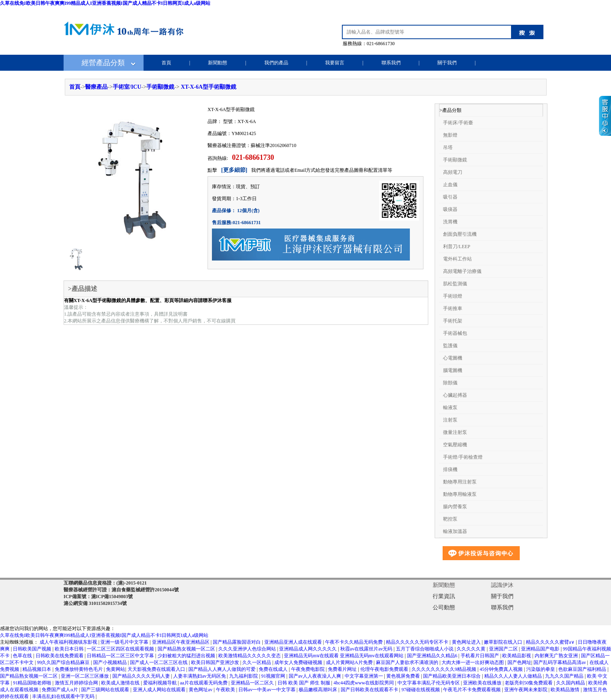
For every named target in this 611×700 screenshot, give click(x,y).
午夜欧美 (226, 690)
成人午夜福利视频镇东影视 (69, 642)
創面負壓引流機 (460, 234)
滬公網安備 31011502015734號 (95, 603)
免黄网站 (116, 669)
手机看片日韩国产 (480, 656)
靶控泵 (450, 519)
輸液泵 (450, 408)
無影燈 (450, 135)
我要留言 (335, 63)
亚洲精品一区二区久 (253, 683)
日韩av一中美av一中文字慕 (268, 690)
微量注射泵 (455, 432)
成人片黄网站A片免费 (350, 662)
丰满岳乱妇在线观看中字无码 (64, 696)
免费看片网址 (343, 669)
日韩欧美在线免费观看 (60, 656)
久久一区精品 (257, 662)
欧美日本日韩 (70, 649)
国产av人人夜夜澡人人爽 (315, 676)
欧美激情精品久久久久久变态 (250, 656)
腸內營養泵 (455, 507)
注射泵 (450, 420)
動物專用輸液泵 (460, 494)
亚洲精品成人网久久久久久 (308, 649)
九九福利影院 (244, 676)
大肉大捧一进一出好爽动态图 (473, 662)
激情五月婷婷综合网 (77, 683)
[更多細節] (234, 170)
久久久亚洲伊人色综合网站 (248, 649)
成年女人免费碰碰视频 (299, 662)
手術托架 (453, 321)
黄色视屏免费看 (404, 676)
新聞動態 (218, 63)
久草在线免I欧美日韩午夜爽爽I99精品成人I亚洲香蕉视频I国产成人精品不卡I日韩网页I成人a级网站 (105, 3)
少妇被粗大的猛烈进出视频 (187, 656)
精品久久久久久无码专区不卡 (418, 642)
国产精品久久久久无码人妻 (142, 676)
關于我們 (447, 63)
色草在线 (23, 656)
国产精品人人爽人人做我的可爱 (223, 669)
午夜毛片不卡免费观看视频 (472, 690)
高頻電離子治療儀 (462, 271)
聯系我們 (391, 63)
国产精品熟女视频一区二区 (187, 649)
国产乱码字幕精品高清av (560, 662)
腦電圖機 (453, 370)
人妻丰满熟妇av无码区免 (200, 676)
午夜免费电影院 (308, 669)
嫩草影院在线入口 (504, 642)
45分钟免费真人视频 (502, 669)
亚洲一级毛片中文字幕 (125, 642)
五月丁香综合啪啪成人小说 (425, 649)
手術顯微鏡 (160, 87)
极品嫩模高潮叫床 (318, 690)
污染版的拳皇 (541, 669)
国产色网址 (519, 662)
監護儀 (450, 346)
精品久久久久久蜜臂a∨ (551, 642)
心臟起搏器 (455, 395)
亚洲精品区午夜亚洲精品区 (181, 642)
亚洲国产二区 (504, 649)
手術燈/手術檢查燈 (463, 457)
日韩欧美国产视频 (33, 649)
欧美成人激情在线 (121, 683)
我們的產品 (276, 63)
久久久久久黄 (472, 649)
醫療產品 (96, 87)
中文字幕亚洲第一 (364, 676)
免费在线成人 (274, 669)
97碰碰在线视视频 (421, 690)
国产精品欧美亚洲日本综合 (452, 676)
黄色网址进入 (467, 642)
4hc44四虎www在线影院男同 (364, 683)
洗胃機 (450, 222)
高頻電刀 (453, 172)
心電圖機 (453, 358)
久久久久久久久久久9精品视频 (444, 669)
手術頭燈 (453, 296)
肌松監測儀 (455, 284)
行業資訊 (444, 596)
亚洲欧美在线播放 (483, 683)
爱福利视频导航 (161, 683)
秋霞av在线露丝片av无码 (367, 649)
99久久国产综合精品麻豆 (64, 662)
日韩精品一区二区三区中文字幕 (121, 656)
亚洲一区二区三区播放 (85, 676)
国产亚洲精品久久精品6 (433, 656)
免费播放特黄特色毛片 (79, 669)
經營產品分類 (103, 63)
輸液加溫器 (455, 531)
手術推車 (453, 308)
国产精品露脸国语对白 (237, 642)
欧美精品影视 (517, 656)
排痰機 (450, 469)
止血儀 (450, 185)
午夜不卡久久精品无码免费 (354, 642)
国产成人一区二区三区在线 (159, 662)
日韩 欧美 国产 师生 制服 (305, 683)
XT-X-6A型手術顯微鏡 (209, 87)
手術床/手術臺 (458, 123)
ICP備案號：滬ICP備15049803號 (98, 597)
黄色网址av (201, 690)
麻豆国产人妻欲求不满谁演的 (408, 662)
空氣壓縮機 (455, 445)
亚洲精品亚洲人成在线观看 (294, 642)
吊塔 (448, 147)
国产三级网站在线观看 (106, 690)
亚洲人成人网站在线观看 (160, 690)
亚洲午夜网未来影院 (526, 690)
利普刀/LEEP (457, 247)
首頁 (166, 63)
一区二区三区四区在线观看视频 (121, 649)
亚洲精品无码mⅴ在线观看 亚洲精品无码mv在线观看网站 (344, 656)
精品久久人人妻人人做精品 (514, 676)
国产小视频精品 (111, 662)
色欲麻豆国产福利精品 (583, 669)
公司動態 (444, 608)
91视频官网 (274, 676)
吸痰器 (450, 209)
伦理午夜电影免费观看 (385, 669)
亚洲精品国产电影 (541, 649)
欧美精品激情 (566, 690)
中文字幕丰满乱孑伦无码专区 (429, 683)
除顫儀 (450, 383)
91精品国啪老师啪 (33, 683)
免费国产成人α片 (60, 690)
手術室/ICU (127, 87)
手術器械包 (455, 333)
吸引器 (450, 197)
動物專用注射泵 (460, 482)
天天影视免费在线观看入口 (157, 669)
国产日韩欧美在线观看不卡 (370, 690)
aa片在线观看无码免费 (204, 683)
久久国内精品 (571, 683)
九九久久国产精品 (565, 676)
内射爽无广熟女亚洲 (557, 656)
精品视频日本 (37, 669)
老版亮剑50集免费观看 (529, 683)
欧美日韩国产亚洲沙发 (216, 662)
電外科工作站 (457, 259)
